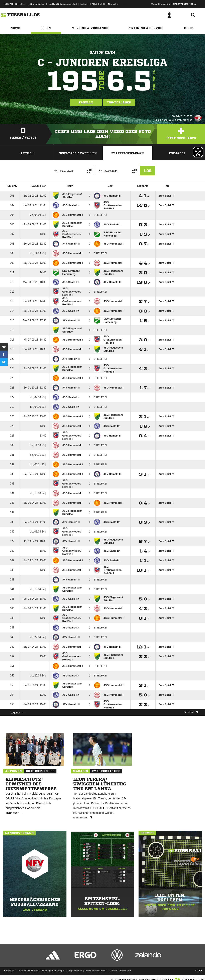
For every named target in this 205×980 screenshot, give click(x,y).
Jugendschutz (75, 971)
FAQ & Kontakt (98, 4)
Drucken (191, 712)
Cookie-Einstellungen (120, 971)
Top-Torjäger (119, 102)
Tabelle (86, 102)
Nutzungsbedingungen (53, 971)
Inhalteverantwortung (96, 971)
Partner (84, 4)
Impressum (8, 971)
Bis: (101, 170)
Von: (56, 170)
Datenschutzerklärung (28, 971)
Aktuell (28, 153)
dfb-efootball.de (37, 4)
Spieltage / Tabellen (78, 153)
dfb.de (23, 4)
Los (148, 171)
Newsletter (113, 4)
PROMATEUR (10, 4)
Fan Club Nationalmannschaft (62, 4)
